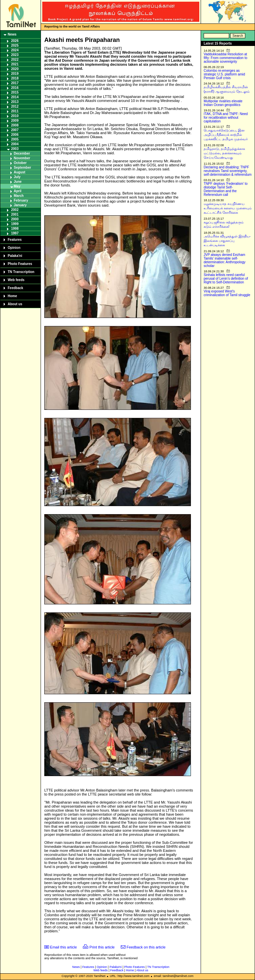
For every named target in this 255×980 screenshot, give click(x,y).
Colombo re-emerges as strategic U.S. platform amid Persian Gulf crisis (224, 74)
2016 (15, 88)
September (22, 168)
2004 (15, 144)
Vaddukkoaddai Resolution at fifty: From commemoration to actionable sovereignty (225, 58)
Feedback (15, 288)
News (12, 34)
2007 (15, 130)
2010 (15, 116)
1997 (15, 233)
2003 (15, 149)
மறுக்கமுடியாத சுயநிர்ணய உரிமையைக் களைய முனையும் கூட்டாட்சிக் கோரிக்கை (228, 208)
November (22, 158)
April (18, 191)
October (20, 163)
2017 (15, 83)
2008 (15, 125)
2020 (15, 69)
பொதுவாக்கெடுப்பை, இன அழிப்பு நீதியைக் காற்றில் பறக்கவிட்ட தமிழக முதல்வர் (226, 135)
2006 (15, 135)
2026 (15, 41)
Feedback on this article (146, 947)
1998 (15, 229)
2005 (15, 139)
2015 (15, 92)
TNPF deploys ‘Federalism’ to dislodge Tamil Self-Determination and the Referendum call (226, 189)
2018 (15, 78)
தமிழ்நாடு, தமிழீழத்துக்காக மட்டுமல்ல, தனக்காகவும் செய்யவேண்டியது (224, 153)
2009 (15, 121)
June (18, 182)
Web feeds (16, 280)
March (19, 196)
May (17, 186)
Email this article (63, 947)
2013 (15, 102)
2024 (15, 50)
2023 (15, 55)
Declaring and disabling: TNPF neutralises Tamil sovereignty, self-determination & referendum (228, 171)
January (20, 205)
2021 (15, 64)
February (21, 200)
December (22, 153)
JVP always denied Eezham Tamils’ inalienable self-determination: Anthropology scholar (225, 260)
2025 (15, 45)
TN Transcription (21, 272)
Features (15, 240)
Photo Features (20, 264)
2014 (15, 97)
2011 (15, 111)
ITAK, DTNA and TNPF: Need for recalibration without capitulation (226, 118)
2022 (15, 60)
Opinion (14, 248)
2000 (15, 219)
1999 (15, 224)
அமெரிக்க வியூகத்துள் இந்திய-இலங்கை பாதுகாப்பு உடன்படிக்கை (227, 241)
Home (12, 296)
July (17, 177)
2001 (15, 214)
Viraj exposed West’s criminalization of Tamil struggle (227, 293)
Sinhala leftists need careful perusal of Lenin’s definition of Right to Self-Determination (226, 279)
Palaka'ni (15, 256)
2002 (15, 210)
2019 (15, 74)
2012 (15, 106)
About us (15, 304)
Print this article (102, 947)
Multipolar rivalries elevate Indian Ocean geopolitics (223, 103)
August (19, 172)
